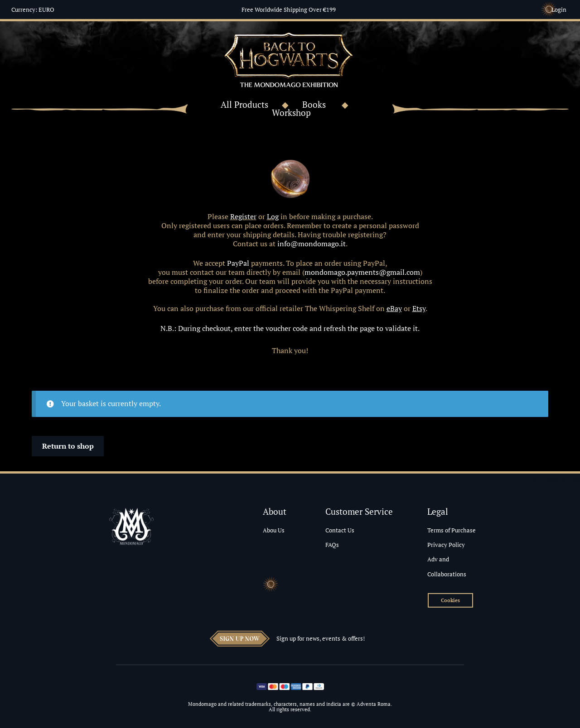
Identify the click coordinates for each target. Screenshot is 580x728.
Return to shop (68, 446)
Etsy (419, 308)
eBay (394, 308)
